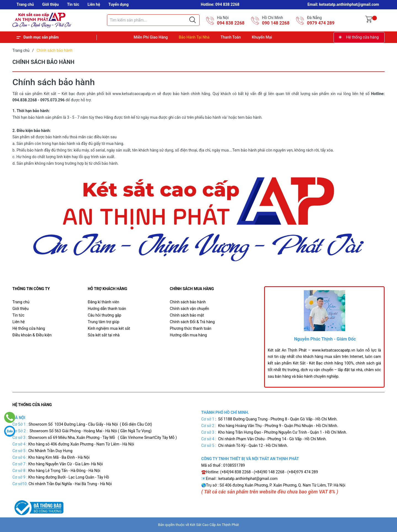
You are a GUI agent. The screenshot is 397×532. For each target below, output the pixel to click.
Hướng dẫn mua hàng (188, 335)
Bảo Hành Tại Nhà (194, 37)
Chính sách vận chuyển (190, 309)
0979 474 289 (321, 23)
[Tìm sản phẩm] (153, 20)
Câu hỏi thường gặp (104, 315)
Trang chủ (25, 4)
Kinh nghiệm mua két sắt (109, 328)
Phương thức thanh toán (191, 328)
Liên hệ (94, 4)
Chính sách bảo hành (188, 302)
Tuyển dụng (118, 4)
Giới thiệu (50, 4)
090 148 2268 (276, 23)
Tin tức (73, 4)
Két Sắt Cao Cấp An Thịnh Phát (214, 525)
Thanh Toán (231, 37)
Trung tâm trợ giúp (104, 322)
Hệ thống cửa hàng (363, 37)
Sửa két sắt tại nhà (104, 335)
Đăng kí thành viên (103, 302)
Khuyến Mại (262, 37)
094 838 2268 (231, 23)
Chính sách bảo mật (187, 315)
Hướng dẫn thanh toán (107, 309)
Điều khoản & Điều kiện (32, 335)
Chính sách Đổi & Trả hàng (192, 322)
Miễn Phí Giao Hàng (151, 37)
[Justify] (193, 20)
